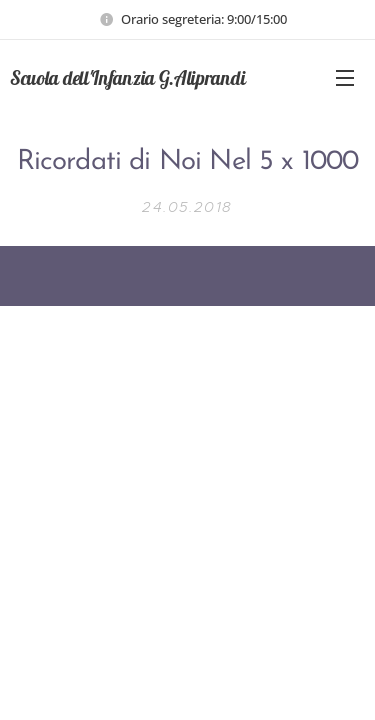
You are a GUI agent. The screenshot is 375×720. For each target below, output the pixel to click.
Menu (345, 78)
